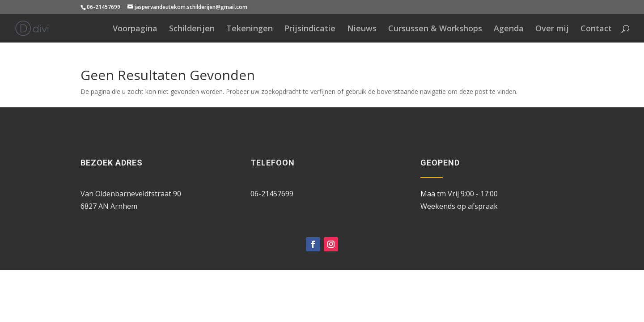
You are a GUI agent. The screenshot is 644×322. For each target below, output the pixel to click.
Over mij (552, 29)
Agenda (509, 29)
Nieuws (362, 29)
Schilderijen (192, 29)
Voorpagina (135, 29)
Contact (596, 29)
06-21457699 (104, 7)
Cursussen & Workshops (435, 29)
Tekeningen (250, 29)
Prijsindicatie (310, 29)
